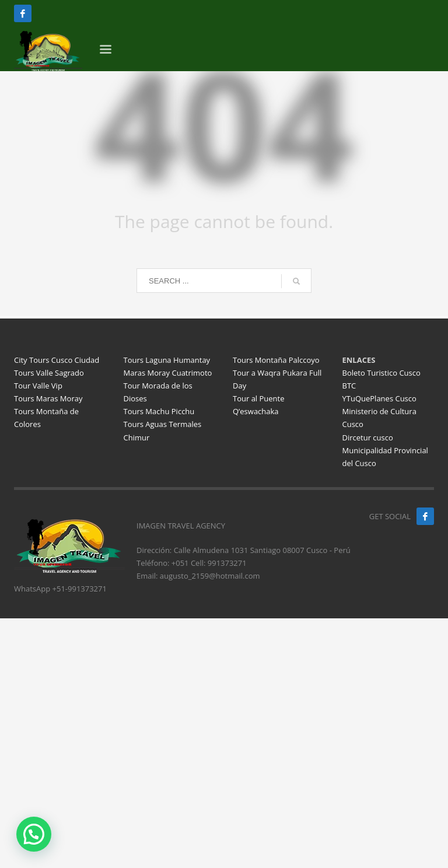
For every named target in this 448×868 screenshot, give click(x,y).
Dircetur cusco (368, 437)
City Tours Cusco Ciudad (57, 360)
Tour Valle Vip (38, 386)
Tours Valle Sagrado (49, 373)
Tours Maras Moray (48, 398)
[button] (34, 834)
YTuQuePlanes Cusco (379, 398)
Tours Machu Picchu (159, 411)
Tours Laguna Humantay (167, 360)
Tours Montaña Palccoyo (276, 360)
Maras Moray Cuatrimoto (168, 373)
